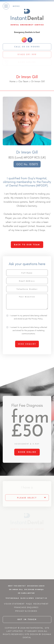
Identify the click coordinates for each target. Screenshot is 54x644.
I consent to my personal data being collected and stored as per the (27, 317)
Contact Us (41, 598)
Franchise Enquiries (26, 607)
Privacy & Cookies (26, 611)
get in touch (27, 619)
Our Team (23, 81)
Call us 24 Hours (27, 46)
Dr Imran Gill (16, 589)
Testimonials (12, 598)
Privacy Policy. (37, 319)
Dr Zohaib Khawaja (34, 589)
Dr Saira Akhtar (26, 593)
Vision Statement (14, 604)
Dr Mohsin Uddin (36, 586)
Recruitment (41, 604)
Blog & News (27, 598)
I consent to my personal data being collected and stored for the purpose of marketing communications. (27, 330)
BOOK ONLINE (27, 452)
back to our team (27, 245)
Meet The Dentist (17, 586)
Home (12, 81)
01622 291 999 (27, 54)
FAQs (29, 604)
